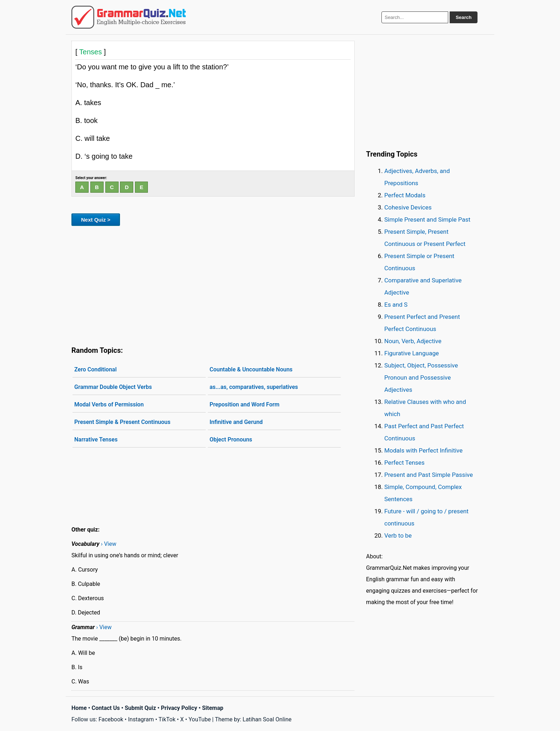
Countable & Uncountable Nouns (251, 369)
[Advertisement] (213, 285)
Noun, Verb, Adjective (413, 341)
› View (108, 544)
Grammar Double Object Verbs (113, 387)
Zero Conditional (96, 369)
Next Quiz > (96, 220)
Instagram (141, 719)
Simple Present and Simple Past (427, 219)
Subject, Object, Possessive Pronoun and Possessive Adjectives (421, 377)
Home (79, 708)
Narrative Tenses (96, 439)
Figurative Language (412, 353)
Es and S (396, 305)
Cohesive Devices (408, 207)
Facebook (111, 719)
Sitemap (213, 708)
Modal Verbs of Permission (109, 404)
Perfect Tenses (404, 463)
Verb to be (398, 535)
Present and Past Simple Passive (429, 475)
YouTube (200, 719)
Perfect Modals (405, 195)
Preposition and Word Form (245, 404)
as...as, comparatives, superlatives (254, 387)
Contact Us (106, 708)
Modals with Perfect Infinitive (423, 450)
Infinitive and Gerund (236, 422)
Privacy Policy (179, 708)
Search (464, 17)
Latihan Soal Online (267, 719)
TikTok (167, 719)
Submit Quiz (140, 708)
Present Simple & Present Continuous (122, 422)
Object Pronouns (231, 439)
